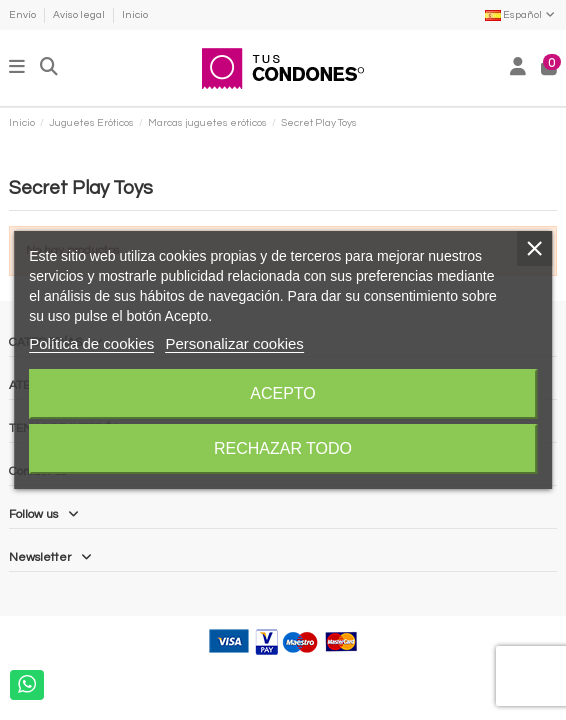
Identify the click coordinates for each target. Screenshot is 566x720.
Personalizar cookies (234, 343)
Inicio (135, 15)
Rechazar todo (283, 448)
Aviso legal (80, 15)
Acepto (283, 393)
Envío (23, 15)
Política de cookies (91, 343)
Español (521, 15)
